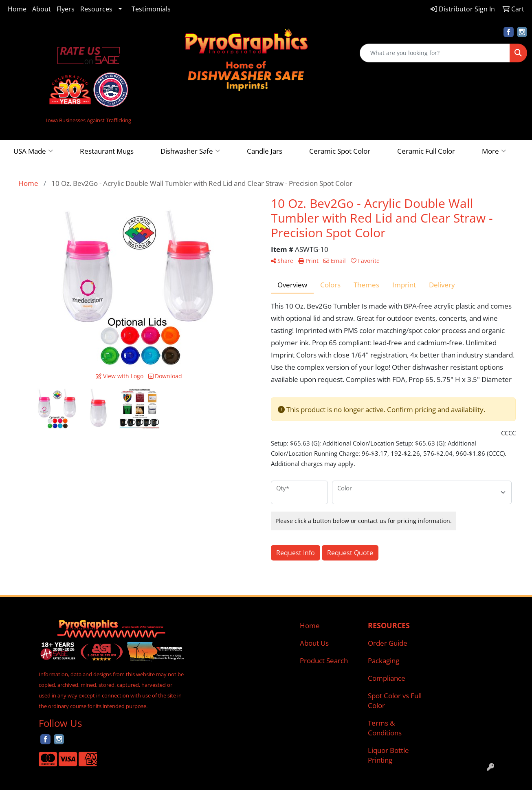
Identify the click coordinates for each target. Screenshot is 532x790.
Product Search (324, 660)
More (494, 151)
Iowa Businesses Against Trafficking (89, 120)
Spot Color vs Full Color (395, 700)
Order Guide (388, 643)
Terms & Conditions (385, 728)
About (42, 9)
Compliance (387, 678)
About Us (314, 643)
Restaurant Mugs (107, 151)
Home (17, 9)
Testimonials (151, 9)
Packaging (384, 660)
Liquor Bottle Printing (388, 755)
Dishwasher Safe (190, 151)
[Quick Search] (435, 53)
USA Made (33, 151)
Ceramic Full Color (426, 151)
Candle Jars (265, 151)
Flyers (66, 9)
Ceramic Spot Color (340, 151)
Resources (96, 9)
